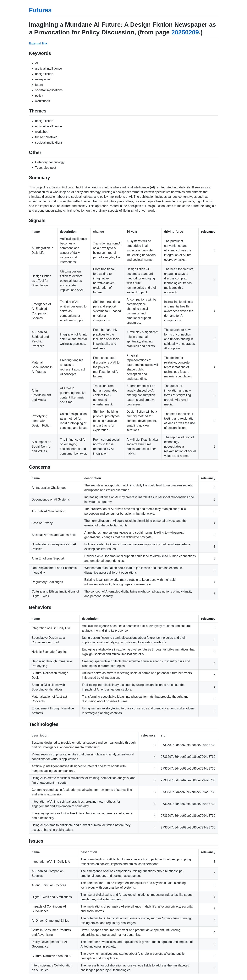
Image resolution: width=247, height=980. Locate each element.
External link (38, 43)
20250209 (185, 32)
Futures (40, 10)
